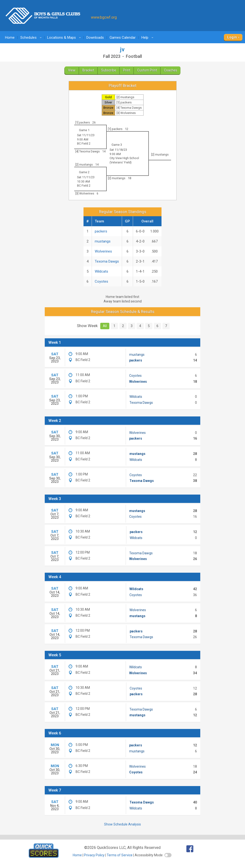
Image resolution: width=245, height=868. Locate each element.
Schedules (32, 38)
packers (101, 231)
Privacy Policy (94, 855)
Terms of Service (120, 855)
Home (10, 38)
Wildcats (101, 271)
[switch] (168, 855)
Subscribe (109, 70)
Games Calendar (123, 38)
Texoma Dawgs (107, 261)
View (72, 70)
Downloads (95, 38)
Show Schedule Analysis (122, 824)
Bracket (88, 70)
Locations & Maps (65, 38)
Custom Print (147, 70)
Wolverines (103, 251)
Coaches (170, 70)
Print (127, 70)
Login (232, 37)
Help (148, 38)
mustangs (103, 241)
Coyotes (101, 281)
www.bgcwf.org (104, 17)
